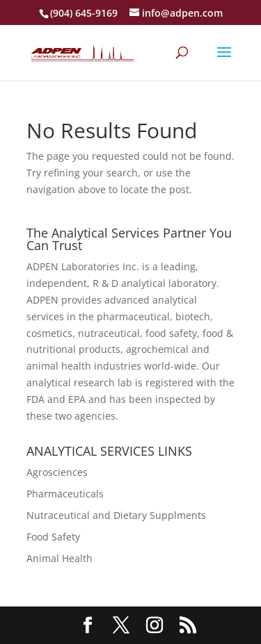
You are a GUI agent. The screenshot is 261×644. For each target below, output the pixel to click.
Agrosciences (57, 472)
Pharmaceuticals (65, 494)
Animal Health (60, 558)
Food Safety (53, 537)
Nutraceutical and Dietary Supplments (116, 515)
